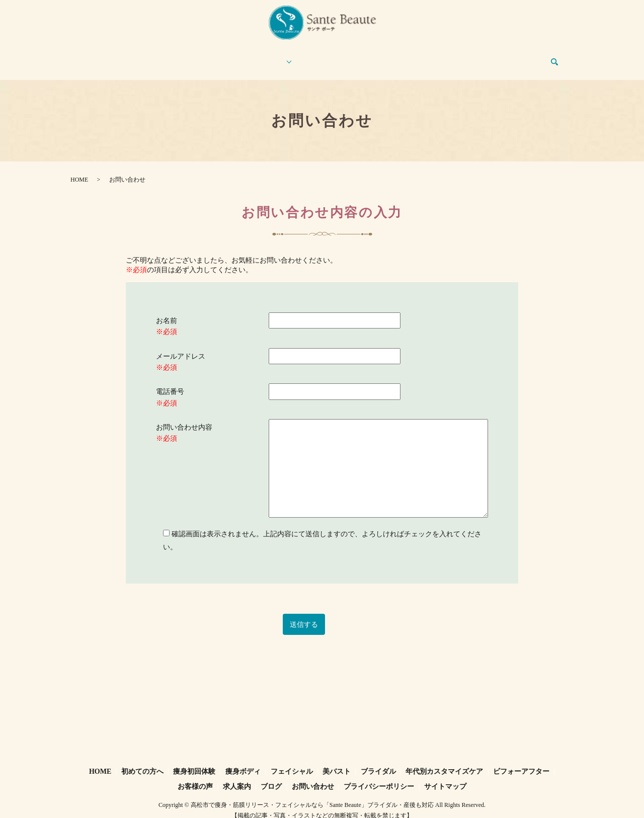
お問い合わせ (525, 57)
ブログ (479, 57)
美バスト (337, 762)
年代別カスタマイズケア (444, 762)
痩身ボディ (243, 762)
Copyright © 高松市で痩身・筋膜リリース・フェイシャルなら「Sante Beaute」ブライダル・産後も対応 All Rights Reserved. (322, 795)
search (560, 58)
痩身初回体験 (204, 57)
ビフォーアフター (335, 57)
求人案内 (440, 57)
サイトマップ (445, 777)
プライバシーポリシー (379, 777)
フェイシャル (292, 762)
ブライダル (378, 762)
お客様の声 (394, 57)
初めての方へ (148, 57)
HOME (98, 57)
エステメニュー (264, 57)
